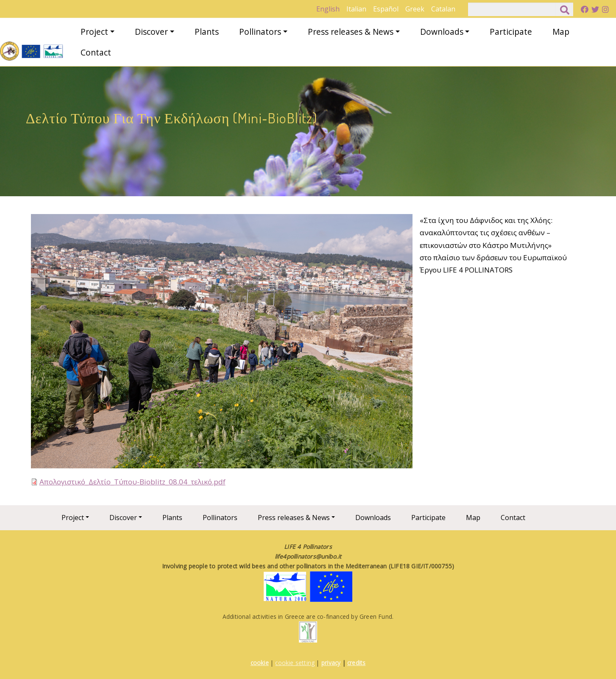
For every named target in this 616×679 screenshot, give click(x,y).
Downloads (442, 32)
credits (356, 663)
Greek (415, 9)
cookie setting (295, 663)
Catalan (443, 9)
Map (561, 32)
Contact (96, 52)
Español (386, 9)
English (328, 9)
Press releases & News (351, 32)
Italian (356, 9)
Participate (511, 32)
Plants (207, 32)
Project (94, 32)
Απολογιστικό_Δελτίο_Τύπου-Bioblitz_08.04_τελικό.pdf (132, 482)
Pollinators (260, 32)
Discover (151, 32)
